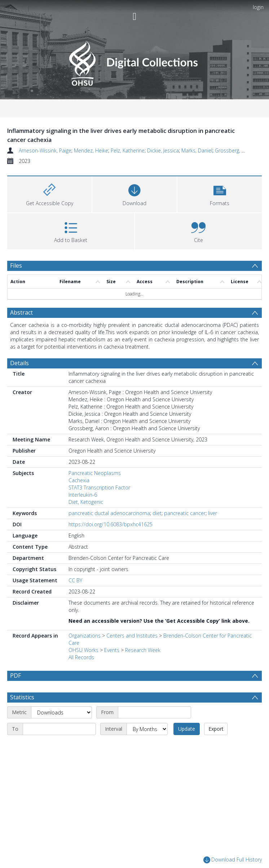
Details (19, 363)
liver (213, 513)
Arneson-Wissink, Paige (45, 150)
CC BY (75, 580)
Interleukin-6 (83, 495)
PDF (16, 675)
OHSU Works (83, 650)
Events (112, 650)
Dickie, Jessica (163, 150)
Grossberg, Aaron (235, 150)
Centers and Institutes (132, 636)
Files (16, 265)
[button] (220, 193)
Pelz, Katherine (128, 150)
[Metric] (61, 712)
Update (187, 729)
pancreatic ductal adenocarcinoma (109, 513)
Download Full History (233, 860)
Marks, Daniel (197, 150)
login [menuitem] (258, 7)
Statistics (22, 697)
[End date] (59, 729)
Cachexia (79, 480)
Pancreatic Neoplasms (95, 473)
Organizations (85, 636)
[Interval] (147, 729)
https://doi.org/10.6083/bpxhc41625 (111, 524)
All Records (81, 657)
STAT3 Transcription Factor (99, 487)
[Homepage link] (134, 61)
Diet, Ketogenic (86, 502)
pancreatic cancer (185, 513)
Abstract (21, 312)
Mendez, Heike (91, 150)
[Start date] (155, 712)
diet (157, 513)
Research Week (143, 650)
